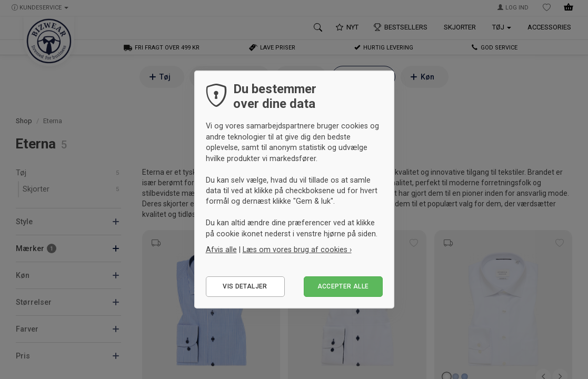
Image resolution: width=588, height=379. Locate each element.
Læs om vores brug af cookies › (297, 250)
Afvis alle (221, 250)
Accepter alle (343, 286)
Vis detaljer (245, 286)
